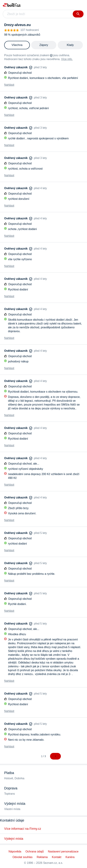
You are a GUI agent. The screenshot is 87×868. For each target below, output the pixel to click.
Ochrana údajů (35, 851)
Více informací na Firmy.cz (23, 829)
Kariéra (70, 857)
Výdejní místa (14, 839)
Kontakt (57, 857)
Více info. (67, 59)
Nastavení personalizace (63, 851)
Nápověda (15, 851)
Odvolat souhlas (23, 857)
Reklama (42, 857)
